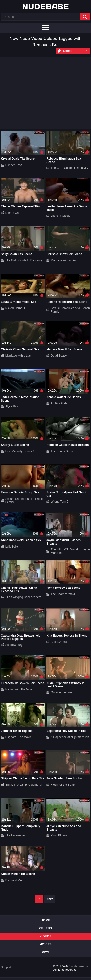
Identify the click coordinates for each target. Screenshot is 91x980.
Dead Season (60, 356)
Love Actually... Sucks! (20, 451)
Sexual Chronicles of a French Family (70, 310)
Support (6, 967)
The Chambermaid (63, 594)
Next (50, 899)
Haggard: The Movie (19, 737)
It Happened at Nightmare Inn (70, 737)
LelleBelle (12, 547)
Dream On (12, 213)
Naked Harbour (15, 308)
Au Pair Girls (59, 403)
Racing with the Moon (19, 689)
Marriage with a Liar (63, 260)
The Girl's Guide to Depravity (69, 168)
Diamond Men (14, 880)
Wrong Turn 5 (59, 502)
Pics (45, 952)
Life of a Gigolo (61, 216)
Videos (45, 936)
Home (45, 920)
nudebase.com (81, 966)
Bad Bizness (59, 642)
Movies (45, 944)
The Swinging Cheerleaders (23, 597)
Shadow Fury (14, 645)
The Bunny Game (62, 451)
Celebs (45, 928)
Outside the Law (61, 692)
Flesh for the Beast (63, 785)
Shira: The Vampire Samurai (24, 785)
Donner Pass (14, 165)
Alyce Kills (12, 406)
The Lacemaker (15, 835)
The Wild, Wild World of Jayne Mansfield (70, 551)
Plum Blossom (60, 835)
